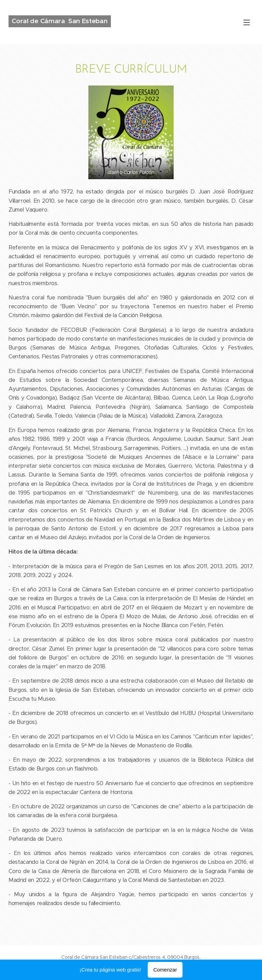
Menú (247, 22)
